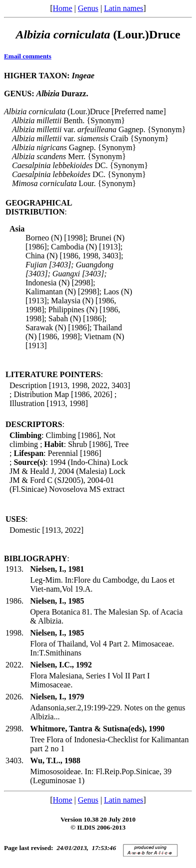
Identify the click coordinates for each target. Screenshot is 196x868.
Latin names (124, 8)
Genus (88, 8)
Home (62, 8)
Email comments (28, 56)
